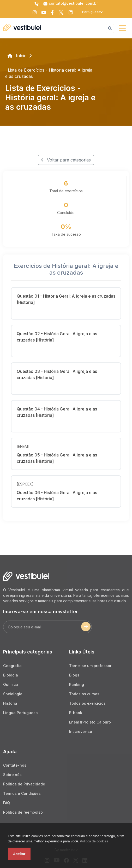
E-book (76, 713)
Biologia (11, 675)
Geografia (12, 666)
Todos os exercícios (87, 703)
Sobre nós (12, 775)
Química (11, 684)
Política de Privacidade (24, 784)
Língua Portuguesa (20, 713)
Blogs (74, 675)
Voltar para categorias (66, 160)
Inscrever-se (81, 731)
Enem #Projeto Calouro (90, 722)
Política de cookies (94, 841)
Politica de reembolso (23, 812)
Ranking (77, 684)
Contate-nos (15, 765)
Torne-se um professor (90, 666)
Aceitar (19, 854)
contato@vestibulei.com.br (70, 4)
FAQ (7, 803)
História (10, 703)
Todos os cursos (84, 694)
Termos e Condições (22, 793)
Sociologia (13, 694)
